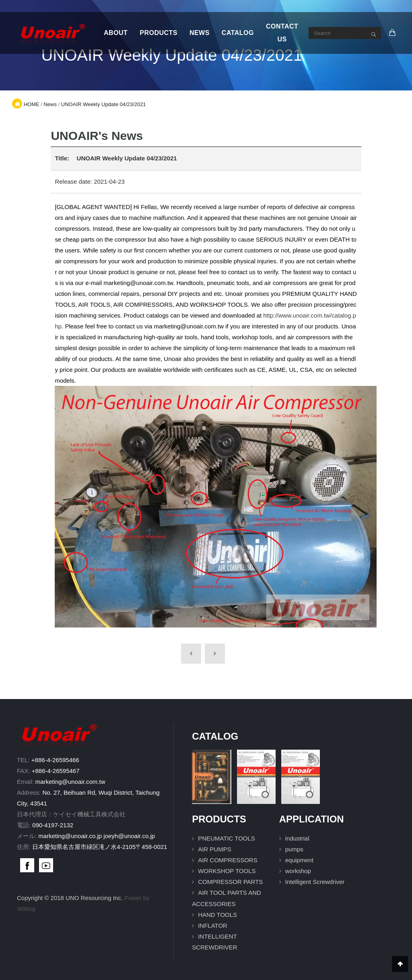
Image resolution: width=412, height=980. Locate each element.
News (200, 33)
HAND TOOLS (217, 915)
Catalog (238, 33)
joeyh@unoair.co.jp (129, 836)
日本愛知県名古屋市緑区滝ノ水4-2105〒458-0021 (100, 847)
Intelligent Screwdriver (315, 882)
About (116, 33)
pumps (294, 849)
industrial (297, 838)
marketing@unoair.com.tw (70, 782)
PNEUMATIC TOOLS (227, 838)
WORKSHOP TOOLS (227, 871)
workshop (298, 871)
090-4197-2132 (53, 825)
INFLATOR (213, 926)
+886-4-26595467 (56, 771)
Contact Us (282, 33)
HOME (32, 104)
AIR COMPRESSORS (228, 860)
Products (159, 33)
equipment (299, 860)
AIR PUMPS (215, 849)
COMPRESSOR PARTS (230, 882)
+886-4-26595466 (55, 760)
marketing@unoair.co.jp (70, 836)
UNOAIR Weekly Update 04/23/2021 (104, 104)
